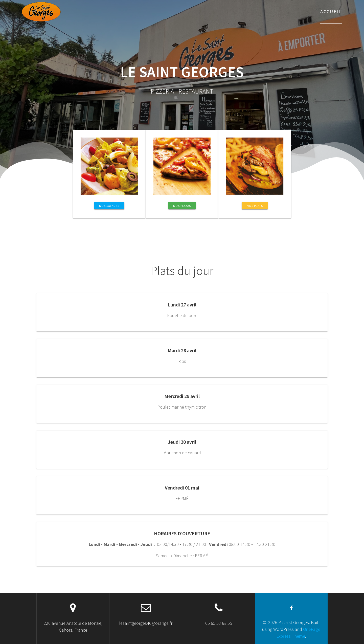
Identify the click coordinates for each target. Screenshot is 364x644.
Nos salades (109, 206)
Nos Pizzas (182, 206)
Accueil (331, 12)
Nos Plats (255, 206)
